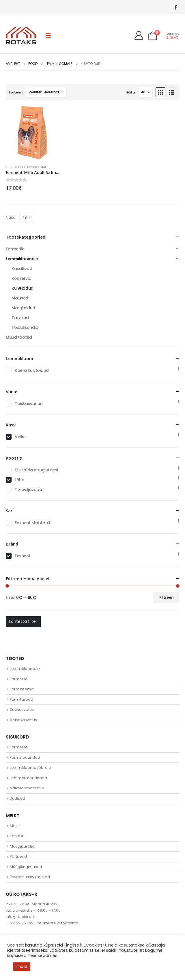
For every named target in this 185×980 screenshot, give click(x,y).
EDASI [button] (22, 967)
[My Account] (139, 35)
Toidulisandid (25, 327)
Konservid (21, 278)
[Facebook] (176, 7)
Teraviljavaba (28, 490)
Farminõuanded (25, 757)
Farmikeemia (22, 689)
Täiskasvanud (29, 404)
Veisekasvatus (23, 720)
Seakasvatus (22, 710)
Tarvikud (20, 318)
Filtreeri (166, 597)
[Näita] (145, 92)
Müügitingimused (26, 867)
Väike (20, 437)
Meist (15, 826)
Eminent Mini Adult (32, 523)
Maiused (20, 298)
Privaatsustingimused (30, 877)
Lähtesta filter (23, 621)
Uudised (17, 798)
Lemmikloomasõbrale (30, 768)
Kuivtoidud (14, 167)
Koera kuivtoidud (32, 370)
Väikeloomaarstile (27, 788)
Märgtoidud (23, 308)
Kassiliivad (22, 269)
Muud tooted (19, 337)
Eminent (23, 556)
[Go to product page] (33, 133)
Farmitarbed (22, 699)
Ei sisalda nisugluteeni (36, 470)
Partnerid (18, 856)
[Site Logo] (21, 35)
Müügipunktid (22, 846)
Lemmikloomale (36, 167)
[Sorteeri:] (46, 92)
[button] (48, 35)
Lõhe (19, 480)
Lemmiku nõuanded (28, 778)
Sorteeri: (16, 92)
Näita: (130, 92)
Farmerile (15, 249)
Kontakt (17, 836)
